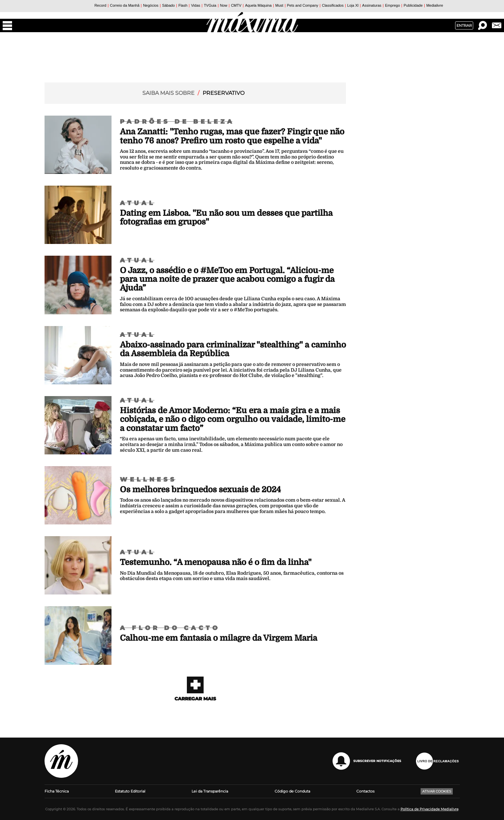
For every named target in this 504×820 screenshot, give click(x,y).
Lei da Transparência (210, 791)
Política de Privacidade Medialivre (429, 809)
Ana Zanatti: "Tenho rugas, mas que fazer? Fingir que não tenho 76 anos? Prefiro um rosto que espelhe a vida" (232, 136)
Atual (138, 203)
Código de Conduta (292, 791)
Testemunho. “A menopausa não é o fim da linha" (216, 562)
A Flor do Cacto (170, 628)
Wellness (148, 480)
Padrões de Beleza (177, 122)
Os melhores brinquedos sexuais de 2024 (200, 490)
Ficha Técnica (57, 791)
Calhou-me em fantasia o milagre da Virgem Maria (219, 638)
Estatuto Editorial (130, 791)
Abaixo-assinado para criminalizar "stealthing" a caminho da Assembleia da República (233, 349)
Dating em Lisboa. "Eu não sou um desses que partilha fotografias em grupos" (226, 217)
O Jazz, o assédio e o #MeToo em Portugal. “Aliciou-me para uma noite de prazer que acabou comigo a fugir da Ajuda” (227, 279)
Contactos (365, 791)
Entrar (464, 25)
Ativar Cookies (437, 791)
